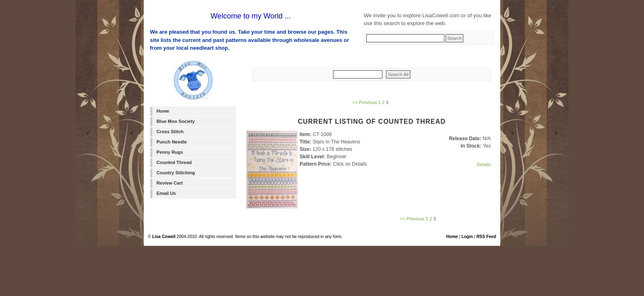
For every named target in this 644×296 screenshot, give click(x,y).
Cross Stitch (170, 132)
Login (467, 237)
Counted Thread (174, 162)
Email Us (166, 193)
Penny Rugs (170, 152)
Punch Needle (172, 142)
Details (484, 164)
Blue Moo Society (176, 121)
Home (163, 111)
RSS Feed (486, 237)
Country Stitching (176, 173)
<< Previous (365, 102)
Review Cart (170, 183)
